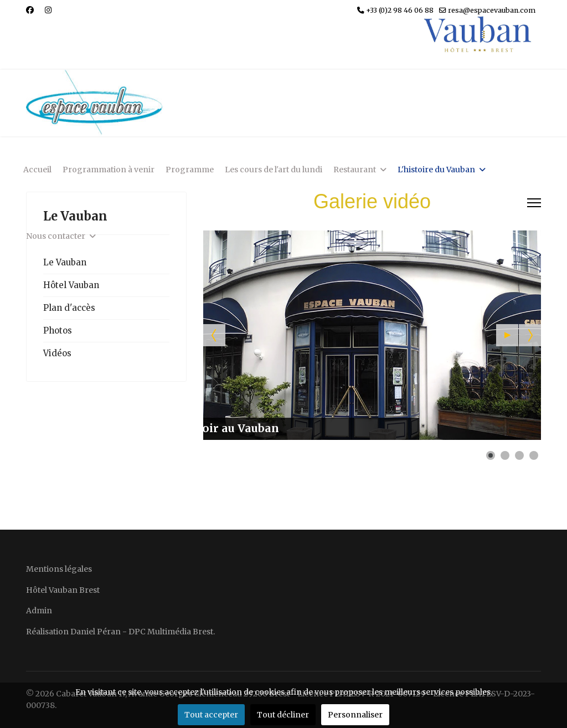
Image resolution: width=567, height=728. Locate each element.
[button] (507, 335)
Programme (190, 170)
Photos (58, 330)
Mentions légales (59, 569)
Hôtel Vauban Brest (63, 590)
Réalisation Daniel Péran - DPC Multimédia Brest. (120, 632)
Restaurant (355, 170)
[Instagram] (48, 10)
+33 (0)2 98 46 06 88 (400, 10)
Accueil (37, 170)
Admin (39, 611)
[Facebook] (30, 10)
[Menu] (534, 203)
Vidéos (57, 353)
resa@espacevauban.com (492, 10)
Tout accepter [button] (211, 715)
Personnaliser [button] (355, 715)
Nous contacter (56, 236)
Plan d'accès (69, 308)
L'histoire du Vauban (436, 170)
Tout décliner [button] (283, 715)
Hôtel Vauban (71, 285)
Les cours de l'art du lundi (274, 170)
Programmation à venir (109, 170)
